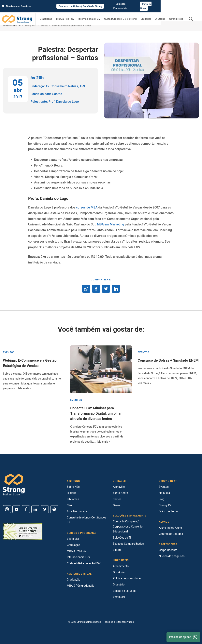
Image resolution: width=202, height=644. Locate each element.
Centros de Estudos (171, 534)
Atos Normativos (77, 511)
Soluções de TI (122, 538)
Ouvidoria (119, 572)
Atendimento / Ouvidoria (17, 4)
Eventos (45, 26)
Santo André (120, 493)
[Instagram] (7, 509)
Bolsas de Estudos (124, 591)
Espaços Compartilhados (128, 544)
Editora (117, 550)
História (72, 493)
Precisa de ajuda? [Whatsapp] (183, 637)
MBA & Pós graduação (81, 586)
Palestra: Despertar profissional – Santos (73, 26)
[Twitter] (45, 509)
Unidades (149, 15)
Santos (117, 499)
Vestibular (73, 539)
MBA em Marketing (110, 224)
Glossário (119, 584)
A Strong (162, 15)
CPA (69, 505)
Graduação (54, 15)
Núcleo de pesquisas (172, 556)
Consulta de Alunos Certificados (87, 520)
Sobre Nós (73, 487)
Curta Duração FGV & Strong (125, 15)
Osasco (117, 505)
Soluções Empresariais (164, 4)
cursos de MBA (87, 207)
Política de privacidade (127, 578)
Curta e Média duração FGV (84, 563)
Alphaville (119, 487)
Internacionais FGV (95, 15)
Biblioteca (73, 499)
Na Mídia (165, 493)
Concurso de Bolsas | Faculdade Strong (101, 4)
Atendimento (121, 566)
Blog (162, 499)
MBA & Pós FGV (72, 15)
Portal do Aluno (189, 4)
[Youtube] (16, 509)
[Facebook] (26, 509)
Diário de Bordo (168, 511)
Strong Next (177, 15)
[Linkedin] (35, 509)
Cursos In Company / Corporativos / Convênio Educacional (128, 526)
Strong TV (165, 505)
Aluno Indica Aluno (171, 528)
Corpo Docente (168, 550)
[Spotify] (54, 509)
